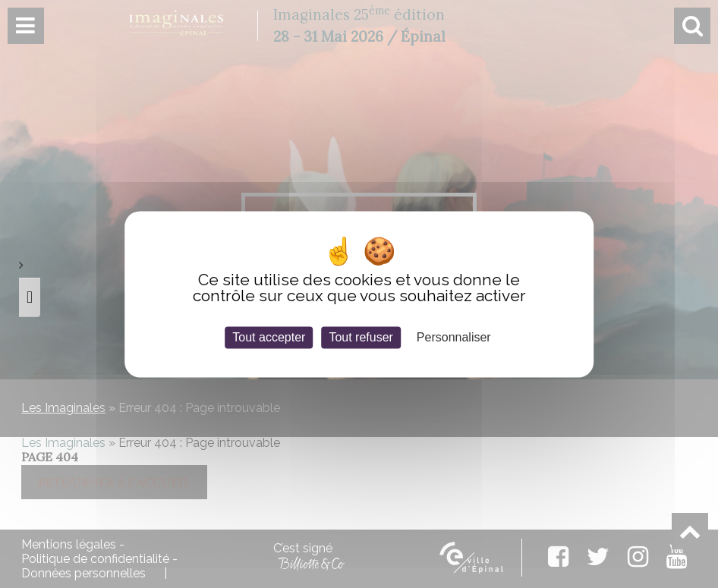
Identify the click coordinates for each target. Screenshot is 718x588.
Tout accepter (269, 337)
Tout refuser (361, 337)
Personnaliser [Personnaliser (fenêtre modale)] (454, 337)
